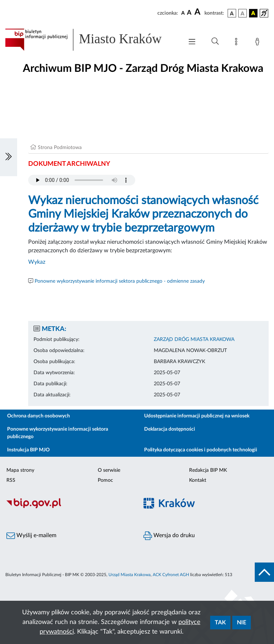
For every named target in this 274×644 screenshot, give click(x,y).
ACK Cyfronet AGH (171, 575)
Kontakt (198, 480)
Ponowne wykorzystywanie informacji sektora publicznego (58, 433)
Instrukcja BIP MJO (28, 450)
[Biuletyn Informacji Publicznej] (68, 507)
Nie (242, 623)
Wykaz (37, 262)
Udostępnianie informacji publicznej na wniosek (197, 416)
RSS (11, 480)
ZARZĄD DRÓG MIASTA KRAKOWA (194, 340)
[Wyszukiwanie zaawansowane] (215, 41)
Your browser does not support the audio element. (82, 180)
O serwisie (109, 470)
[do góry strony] (264, 572)
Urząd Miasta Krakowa (130, 575)
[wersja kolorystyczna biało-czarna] (243, 13)
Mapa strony (20, 470)
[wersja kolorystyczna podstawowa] (232, 13)
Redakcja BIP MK (208, 470)
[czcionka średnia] (189, 13)
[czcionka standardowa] (183, 13)
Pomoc (105, 480)
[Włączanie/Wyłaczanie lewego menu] (9, 157)
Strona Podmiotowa (60, 148)
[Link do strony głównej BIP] (91, 40)
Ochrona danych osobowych (39, 416)
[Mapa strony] (238, 43)
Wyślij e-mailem (31, 536)
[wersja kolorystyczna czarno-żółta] (253, 13)
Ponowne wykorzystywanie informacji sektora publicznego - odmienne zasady (120, 281)
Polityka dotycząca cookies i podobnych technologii (201, 450)
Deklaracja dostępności (170, 429)
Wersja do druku (169, 536)
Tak (220, 623)
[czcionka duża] (198, 12)
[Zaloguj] (259, 43)
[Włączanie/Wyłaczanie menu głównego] (192, 42)
